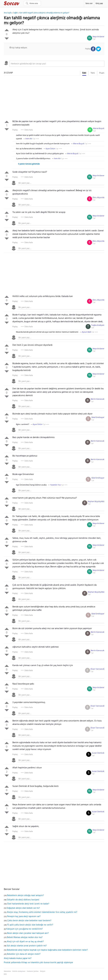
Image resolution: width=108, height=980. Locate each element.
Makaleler (7, 971)
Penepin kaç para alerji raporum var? (24, 916)
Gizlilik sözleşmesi (19, 971)
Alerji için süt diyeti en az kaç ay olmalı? (25, 942)
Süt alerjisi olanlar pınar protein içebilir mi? (27, 946)
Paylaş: (15, 130)
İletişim (43, 971)
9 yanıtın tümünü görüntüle (29, 164)
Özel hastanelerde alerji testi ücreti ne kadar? (28, 904)
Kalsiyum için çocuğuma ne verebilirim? (24, 929)
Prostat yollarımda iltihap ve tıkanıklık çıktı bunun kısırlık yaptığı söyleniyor (38, 963)
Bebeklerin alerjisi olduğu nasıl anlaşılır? (25, 895)
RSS (5, 974)
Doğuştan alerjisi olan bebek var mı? (23, 908)
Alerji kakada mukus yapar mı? (18, 958)
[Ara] (32, 3)
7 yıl (94, 39)
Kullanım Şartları (33, 971)
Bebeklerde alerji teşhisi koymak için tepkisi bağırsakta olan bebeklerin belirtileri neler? (47, 950)
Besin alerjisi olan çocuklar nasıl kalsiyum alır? (28, 933)
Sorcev (21, 4)
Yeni (93, 73)
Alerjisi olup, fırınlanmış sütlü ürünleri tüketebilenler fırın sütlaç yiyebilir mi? (42, 912)
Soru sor (89, 3)
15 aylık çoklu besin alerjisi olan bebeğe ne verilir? (30, 925)
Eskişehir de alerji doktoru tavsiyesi (23, 900)
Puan (102, 73)
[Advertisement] (54, 98)
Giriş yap (99, 3)
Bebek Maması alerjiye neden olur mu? (25, 937)
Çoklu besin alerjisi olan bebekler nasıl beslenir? (29, 921)
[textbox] (57, 64)
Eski (84, 73)
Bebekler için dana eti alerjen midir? (24, 954)
